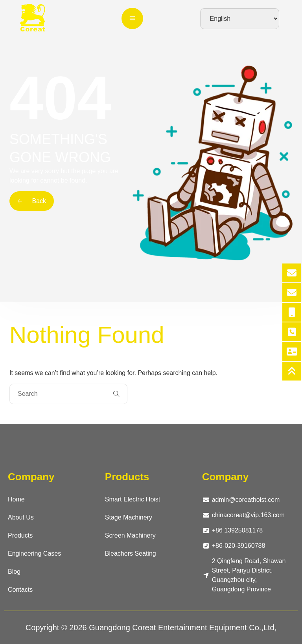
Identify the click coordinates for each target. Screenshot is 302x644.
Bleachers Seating (131, 553)
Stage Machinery (129, 517)
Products (20, 535)
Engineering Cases (34, 553)
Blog (14, 572)
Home (16, 499)
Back (32, 201)
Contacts (20, 590)
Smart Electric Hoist (133, 499)
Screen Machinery (130, 535)
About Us (21, 517)
